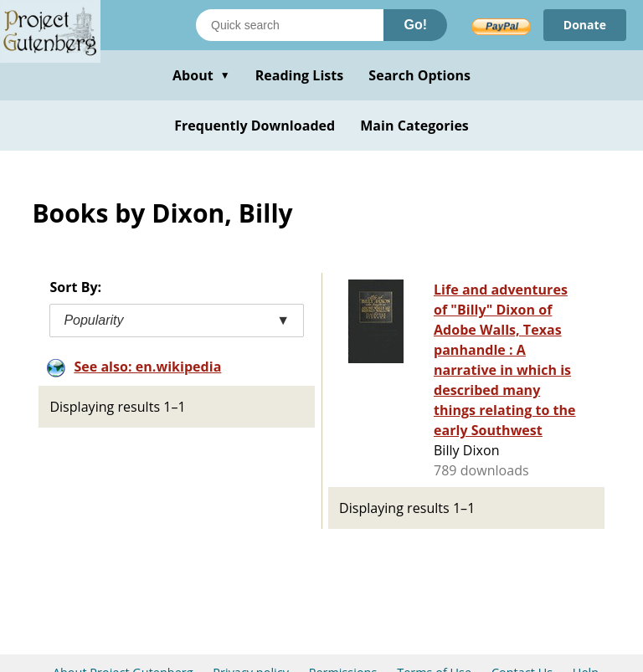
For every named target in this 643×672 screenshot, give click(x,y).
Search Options (419, 75)
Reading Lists (300, 75)
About (201, 75)
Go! (415, 25)
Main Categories (414, 126)
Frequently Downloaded (255, 126)
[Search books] (290, 25)
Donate (585, 25)
